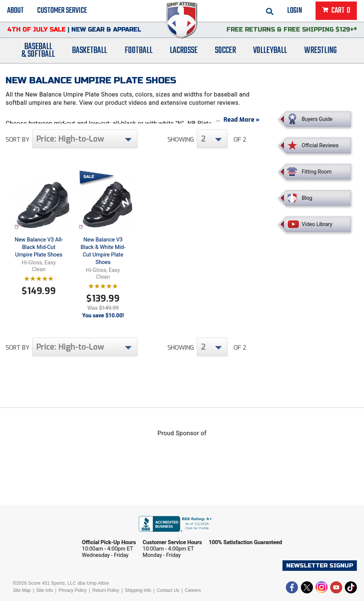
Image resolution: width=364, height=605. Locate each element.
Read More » (242, 124)
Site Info (45, 594)
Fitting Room (317, 172)
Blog (307, 198)
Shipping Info (138, 594)
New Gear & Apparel (106, 32)
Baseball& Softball (38, 54)
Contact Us (168, 594)
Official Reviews (320, 145)
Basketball (90, 54)
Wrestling (320, 54)
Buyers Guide (317, 119)
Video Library (317, 224)
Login (295, 11)
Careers (193, 594)
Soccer (225, 54)
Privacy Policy (73, 594)
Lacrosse (184, 54)
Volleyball (270, 54)
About (15, 11)
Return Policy (106, 594)
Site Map (22, 594)
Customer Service (62, 11)
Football (139, 54)
